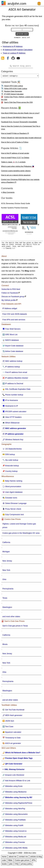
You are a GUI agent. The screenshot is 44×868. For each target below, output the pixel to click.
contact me (23, 858)
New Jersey (7, 562)
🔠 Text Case (8, 728)
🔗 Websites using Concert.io (14, 832)
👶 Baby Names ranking (12, 482)
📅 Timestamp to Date (12, 739)
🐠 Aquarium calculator (12, 733)
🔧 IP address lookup (11, 368)
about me (13, 858)
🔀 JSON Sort (8, 722)
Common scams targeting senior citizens (16, 172)
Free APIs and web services (14, 321)
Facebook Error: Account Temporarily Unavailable (19, 123)
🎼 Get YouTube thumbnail (13, 711)
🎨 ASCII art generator (12, 745)
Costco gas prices (22, 861)
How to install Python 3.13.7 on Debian (15, 159)
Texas (5, 599)
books (4, 865)
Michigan (6, 553)
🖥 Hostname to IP (10, 407)
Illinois (5, 646)
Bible (10, 861)
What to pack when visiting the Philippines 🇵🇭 (18, 168)
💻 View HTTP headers (12, 418)
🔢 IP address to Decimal (13, 385)
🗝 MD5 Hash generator (12, 717)
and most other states (11, 618)
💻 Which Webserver (11, 424)
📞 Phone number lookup (13, 396)
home (4, 858)
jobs (11, 865)
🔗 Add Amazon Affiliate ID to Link (16, 782)
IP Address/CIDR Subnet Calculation (18, 50)
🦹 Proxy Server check (12, 510)
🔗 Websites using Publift (13, 827)
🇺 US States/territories (12, 450)
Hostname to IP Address (13, 47)
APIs (34, 861)
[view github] (13, 59)
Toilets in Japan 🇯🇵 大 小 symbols (13, 163)
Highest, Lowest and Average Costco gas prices (19, 527)
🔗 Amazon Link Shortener (13, 776)
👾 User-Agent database (13, 493)
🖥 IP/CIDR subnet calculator (14, 413)
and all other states (10, 701)
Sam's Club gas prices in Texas (15, 627)
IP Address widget (10, 310)
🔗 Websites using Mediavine (14, 793)
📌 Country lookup (10, 472)
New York (6, 571)
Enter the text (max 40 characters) (22, 25)
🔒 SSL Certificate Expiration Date (16, 390)
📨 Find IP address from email (15, 374)
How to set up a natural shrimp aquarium (16, 176)
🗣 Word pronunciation (12, 488)
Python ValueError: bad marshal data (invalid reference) (21, 139)
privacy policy (26, 865)
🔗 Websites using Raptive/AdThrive (17, 804)
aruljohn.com (17, 4)
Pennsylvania (8, 590)
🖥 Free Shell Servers (11, 330)
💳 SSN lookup (9, 456)
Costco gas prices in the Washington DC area (21, 534)
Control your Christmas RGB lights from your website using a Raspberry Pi (20, 182)
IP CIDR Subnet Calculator (14, 95)
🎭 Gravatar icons (10, 499)
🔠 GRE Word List (10, 336)
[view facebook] (8, 59)
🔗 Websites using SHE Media (15, 849)
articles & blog (36, 858)
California (6, 544)
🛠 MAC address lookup (12, 362)
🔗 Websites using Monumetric (15, 815)
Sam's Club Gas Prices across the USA (18, 104)
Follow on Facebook (10, 294)
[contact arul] (18, 59)
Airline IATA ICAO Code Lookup (16, 90)
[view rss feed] (3, 59)
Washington (7, 608)
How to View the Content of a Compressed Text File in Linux (21, 129)
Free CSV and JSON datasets (15, 315)
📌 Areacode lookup (11, 467)
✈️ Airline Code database (13, 353)
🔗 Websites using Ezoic (13, 787)
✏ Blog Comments (8, 194)
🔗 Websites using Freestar (14, 843)
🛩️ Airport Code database (13, 347)
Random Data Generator (13, 93)
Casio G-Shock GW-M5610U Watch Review (17, 119)
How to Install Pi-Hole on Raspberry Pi (15, 135)
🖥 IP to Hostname (10, 402)
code (4, 861)
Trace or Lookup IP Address (14, 53)
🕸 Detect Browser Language (14, 505)
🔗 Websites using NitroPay (14, 810)
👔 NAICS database (11, 341)
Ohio (4, 581)
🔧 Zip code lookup (10, 461)
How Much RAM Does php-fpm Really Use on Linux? (20, 114)
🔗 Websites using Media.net (14, 838)
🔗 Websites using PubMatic (14, 821)
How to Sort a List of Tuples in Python (15, 143)
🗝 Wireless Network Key (13, 441)
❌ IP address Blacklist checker (15, 379)
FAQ (17, 865)
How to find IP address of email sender (15, 154)
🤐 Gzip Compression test (13, 516)
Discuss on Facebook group (13, 298)
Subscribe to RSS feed (11, 290)
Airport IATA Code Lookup (14, 87)
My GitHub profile (9, 301)
